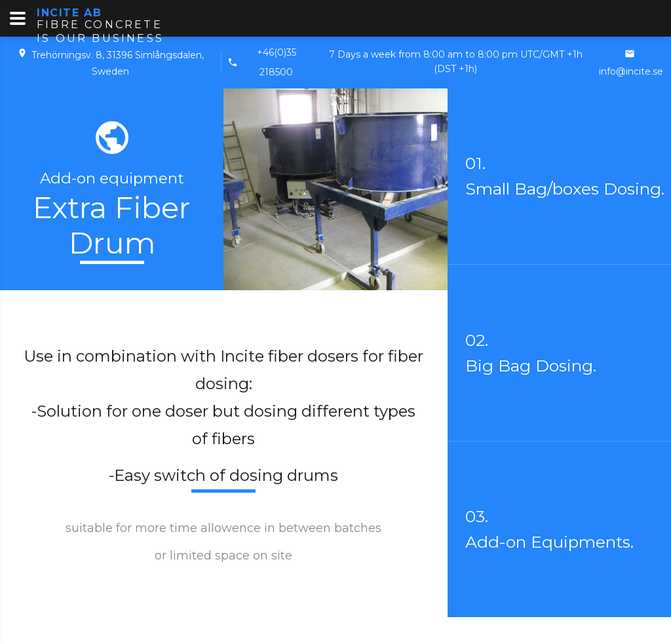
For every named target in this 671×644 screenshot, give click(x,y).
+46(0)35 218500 (277, 62)
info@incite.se (631, 71)
